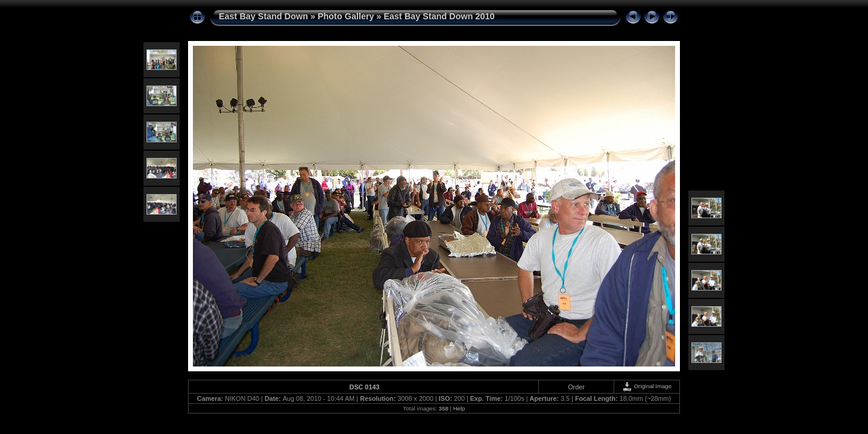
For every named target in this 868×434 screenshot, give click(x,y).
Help (459, 408)
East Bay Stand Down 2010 (439, 16)
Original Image (647, 386)
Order (576, 387)
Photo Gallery (346, 16)
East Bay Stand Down (263, 16)
